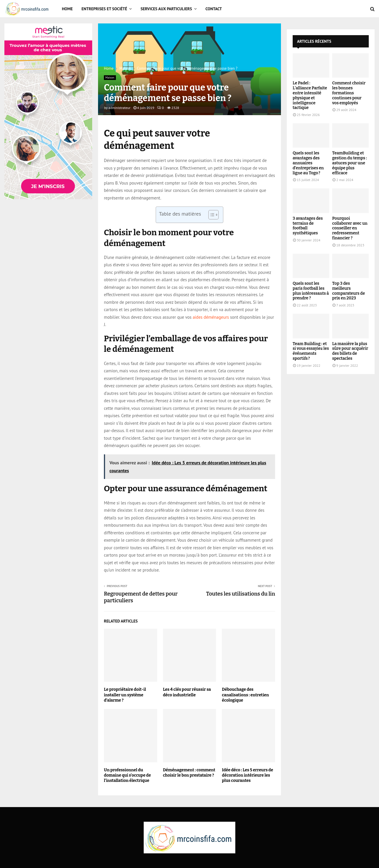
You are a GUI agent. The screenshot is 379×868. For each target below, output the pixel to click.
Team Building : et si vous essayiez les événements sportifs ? (311, 351)
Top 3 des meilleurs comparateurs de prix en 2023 (349, 291)
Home (67, 9)
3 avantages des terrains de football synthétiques (308, 226)
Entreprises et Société (104, 9)
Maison (110, 77)
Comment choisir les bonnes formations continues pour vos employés (349, 93)
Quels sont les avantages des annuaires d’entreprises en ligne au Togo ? (308, 163)
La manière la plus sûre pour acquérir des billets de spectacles (350, 351)
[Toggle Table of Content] (211, 215)
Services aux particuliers (166, 9)
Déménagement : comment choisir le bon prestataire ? (189, 773)
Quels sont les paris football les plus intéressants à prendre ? (311, 291)
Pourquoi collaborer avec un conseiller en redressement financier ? (350, 228)
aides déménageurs (211, 317)
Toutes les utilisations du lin (241, 594)
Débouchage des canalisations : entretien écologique (245, 695)
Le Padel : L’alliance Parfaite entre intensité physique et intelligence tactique (310, 95)
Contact (214, 9)
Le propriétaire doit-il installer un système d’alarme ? (125, 695)
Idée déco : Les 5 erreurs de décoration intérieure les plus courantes (247, 775)
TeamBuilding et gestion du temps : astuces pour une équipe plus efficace (350, 163)
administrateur (120, 108)
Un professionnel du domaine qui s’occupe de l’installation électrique (127, 775)
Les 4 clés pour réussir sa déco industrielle (187, 692)
